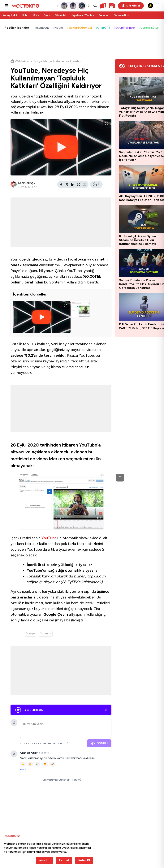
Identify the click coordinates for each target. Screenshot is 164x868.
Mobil (25, 15)
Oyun (47, 15)
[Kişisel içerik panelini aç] (112, 6)
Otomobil (60, 15)
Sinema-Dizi (121, 15)
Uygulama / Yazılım (82, 15)
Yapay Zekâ (10, 15)
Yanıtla (23, 770)
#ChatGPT (103, 28)
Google (30, 634)
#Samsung (42, 28)
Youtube (46, 634)
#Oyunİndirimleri (125, 28)
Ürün (36, 15)
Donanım (104, 15)
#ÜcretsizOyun (149, 28)
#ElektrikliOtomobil (79, 28)
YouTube (49, 538)
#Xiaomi (58, 28)
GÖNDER (99, 743)
